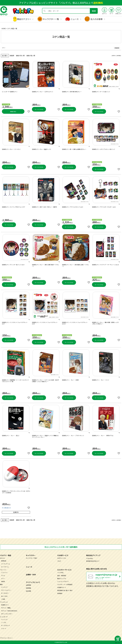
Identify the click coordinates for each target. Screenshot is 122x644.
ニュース (75, 19)
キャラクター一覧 (51, 19)
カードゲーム (5, 567)
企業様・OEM (31, 575)
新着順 (12, 56)
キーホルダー (5, 593)
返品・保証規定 (62, 575)
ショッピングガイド (63, 581)
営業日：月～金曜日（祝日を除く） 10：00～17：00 (109, 576)
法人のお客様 (96, 19)
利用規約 (60, 593)
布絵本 (3, 581)
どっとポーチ (4, 617)
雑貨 (1, 584)
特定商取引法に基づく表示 (65, 590)
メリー (3, 578)
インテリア (4, 587)
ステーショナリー (6, 590)
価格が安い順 (20, 56)
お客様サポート (62, 587)
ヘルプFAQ (60, 573)
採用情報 (28, 588)
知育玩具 (4, 561)
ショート (4, 628)
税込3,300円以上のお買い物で (61, 547)
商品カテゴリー (24, 19)
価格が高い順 (31, 56)
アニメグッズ (4, 602)
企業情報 (28, 585)
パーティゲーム (6, 564)
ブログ (59, 561)
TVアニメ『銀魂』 (6, 608)
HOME (4, 28)
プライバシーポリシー (6, 638)
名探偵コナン (5, 605)
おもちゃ (3, 558)
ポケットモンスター (7, 614)
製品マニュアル (62, 578)
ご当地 (3, 599)
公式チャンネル (62, 558)
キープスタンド (6, 625)
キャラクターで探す (32, 558)
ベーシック (4, 619)
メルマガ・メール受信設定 (65, 584)
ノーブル (4, 622)
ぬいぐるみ (4, 596)
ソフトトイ (4, 573)
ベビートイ (3, 570)
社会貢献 (28, 591)
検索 (94, 11)
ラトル (3, 575)
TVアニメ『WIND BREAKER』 (10, 611)
